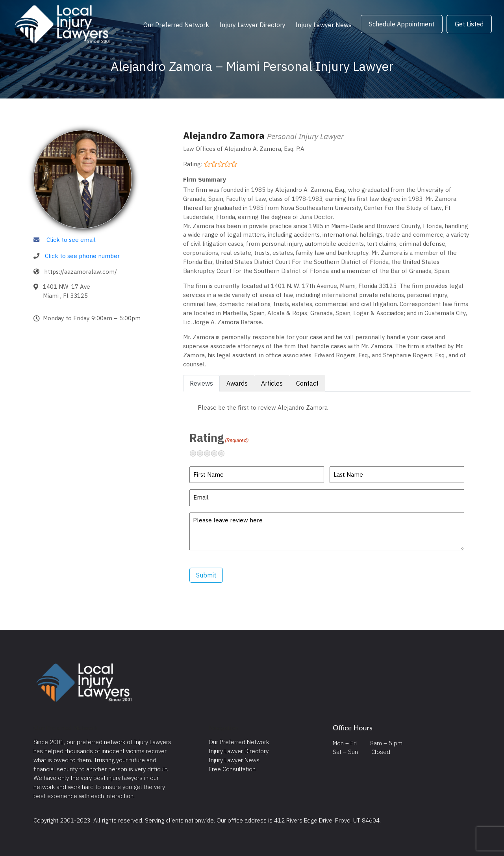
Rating (219, 438)
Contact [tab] (307, 383)
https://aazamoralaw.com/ (81, 271)
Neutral (210, 453)
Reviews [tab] (201, 383)
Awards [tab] (237, 383)
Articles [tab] (272, 383)
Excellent (224, 453)
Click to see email (71, 240)
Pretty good (217, 453)
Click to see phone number (82, 256)
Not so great (203, 453)
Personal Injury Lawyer (305, 136)
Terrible (196, 453)
